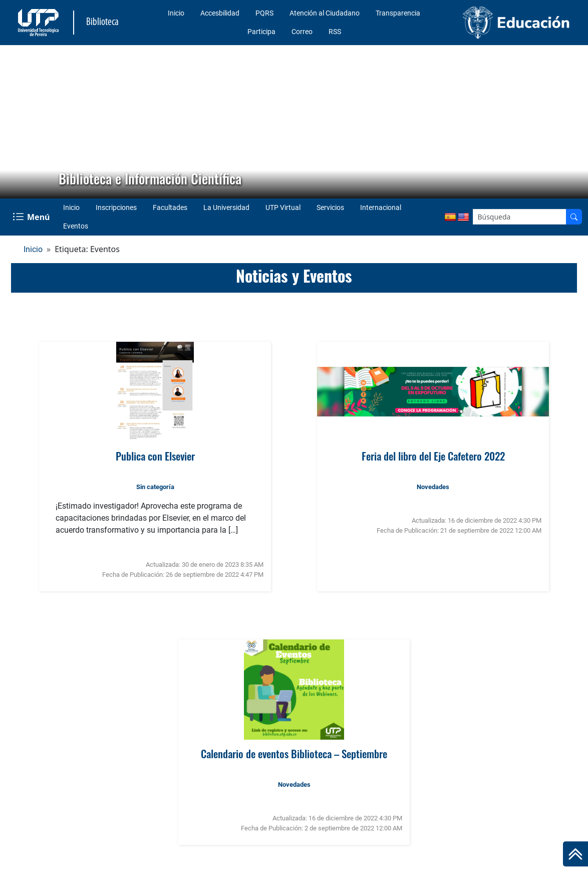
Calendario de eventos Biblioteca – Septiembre (294, 753)
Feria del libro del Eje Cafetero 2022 (433, 456)
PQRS (264, 13)
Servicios (330, 207)
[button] (16, 122)
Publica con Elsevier (155, 456)
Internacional (381, 207)
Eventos (76, 226)
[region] (294, 122)
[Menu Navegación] (32, 217)
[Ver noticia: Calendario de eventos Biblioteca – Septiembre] (294, 690)
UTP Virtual (283, 207)
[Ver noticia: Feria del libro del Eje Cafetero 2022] (433, 392)
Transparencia (398, 13)
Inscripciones (116, 207)
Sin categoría (155, 487)
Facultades (170, 207)
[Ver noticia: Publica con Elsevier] (155, 392)
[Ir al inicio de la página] (575, 854)
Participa (261, 32)
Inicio (176, 13)
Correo (302, 32)
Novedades (433, 487)
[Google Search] (520, 217)
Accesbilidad (220, 13)
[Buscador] (574, 217)
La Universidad (226, 207)
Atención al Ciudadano (325, 13)
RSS (335, 32)
